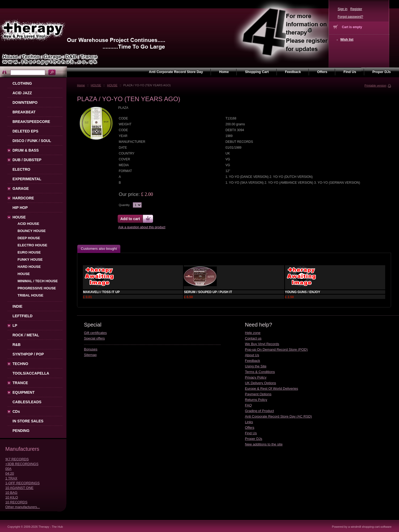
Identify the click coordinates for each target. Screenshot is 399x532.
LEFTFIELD (22, 316)
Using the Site (256, 366)
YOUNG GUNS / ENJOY (303, 292)
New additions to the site (264, 444)
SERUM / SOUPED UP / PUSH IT (208, 292)
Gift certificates (95, 333)
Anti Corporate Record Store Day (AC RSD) (278, 416)
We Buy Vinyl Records (262, 344)
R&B (16, 345)
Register (356, 9)
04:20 (10, 473)
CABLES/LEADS (27, 402)
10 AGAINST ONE (19, 488)
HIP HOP (20, 208)
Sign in (343, 9)
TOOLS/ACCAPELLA (31, 373)
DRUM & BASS (26, 150)
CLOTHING (22, 83)
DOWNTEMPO (25, 102)
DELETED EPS (25, 131)
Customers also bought (99, 249)
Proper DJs (254, 439)
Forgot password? (350, 17)
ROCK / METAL (26, 335)
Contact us (253, 338)
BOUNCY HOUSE (32, 231)
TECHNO (20, 364)
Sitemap (90, 355)
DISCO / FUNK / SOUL (32, 141)
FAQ (248, 405)
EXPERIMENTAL (27, 179)
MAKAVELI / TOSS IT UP (101, 292)
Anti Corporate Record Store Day (176, 72)
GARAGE (21, 188)
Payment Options (258, 394)
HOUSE (96, 85)
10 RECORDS (16, 502)
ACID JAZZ (22, 93)
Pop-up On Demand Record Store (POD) (276, 349)
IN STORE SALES (28, 421)
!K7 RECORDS (17, 459)
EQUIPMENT (24, 392)
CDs (16, 411)
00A (8, 469)
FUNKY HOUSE (30, 259)
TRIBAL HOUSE (30, 295)
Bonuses (91, 349)
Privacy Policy (256, 377)
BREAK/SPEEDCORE (31, 122)
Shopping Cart (257, 72)
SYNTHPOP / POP (28, 354)
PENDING (21, 431)
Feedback (252, 361)
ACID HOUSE (28, 224)
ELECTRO (21, 169)
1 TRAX (11, 478)
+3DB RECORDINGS (22, 464)
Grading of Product (259, 411)
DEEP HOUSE (29, 238)
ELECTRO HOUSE (32, 245)
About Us (252, 355)
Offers (250, 428)
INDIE (17, 306)
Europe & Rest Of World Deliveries (271, 389)
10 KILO (12, 497)
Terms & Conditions (260, 372)
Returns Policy (256, 400)
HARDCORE (23, 198)
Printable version (375, 85)
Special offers (94, 338)
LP (15, 325)
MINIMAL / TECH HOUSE (38, 281)
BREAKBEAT (24, 112)
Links (249, 422)
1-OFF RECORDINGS (22, 483)
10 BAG (11, 493)
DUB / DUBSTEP (27, 160)
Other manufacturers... (23, 507)
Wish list (347, 40)
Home (81, 85)
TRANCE (20, 383)
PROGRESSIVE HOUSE (37, 288)
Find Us (251, 433)
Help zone (253, 333)
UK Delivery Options (260, 383)
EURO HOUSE (29, 252)
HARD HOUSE (29, 267)
